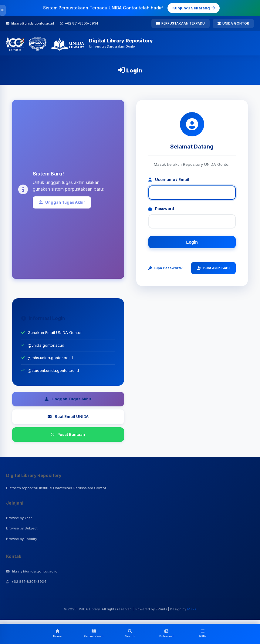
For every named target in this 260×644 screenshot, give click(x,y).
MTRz (192, 609)
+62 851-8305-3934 (26, 582)
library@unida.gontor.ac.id (32, 571)
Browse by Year (19, 518)
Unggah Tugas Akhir (62, 202)
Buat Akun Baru (213, 268)
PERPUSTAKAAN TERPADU (181, 23)
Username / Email (169, 180)
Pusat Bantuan (68, 434)
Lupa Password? (165, 268)
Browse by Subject (22, 528)
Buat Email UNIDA (68, 417)
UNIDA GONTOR (233, 23)
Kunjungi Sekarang (194, 8)
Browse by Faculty (22, 539)
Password (161, 209)
